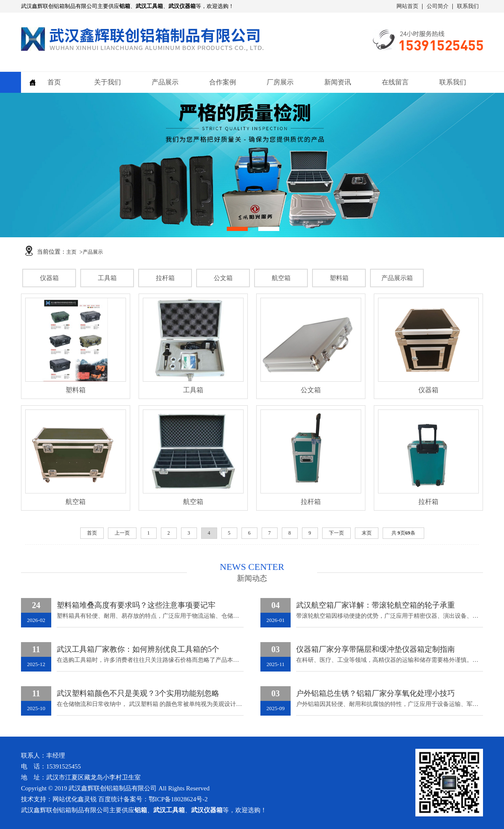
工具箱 (107, 278)
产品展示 (165, 82)
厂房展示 (280, 82)
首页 (54, 82)
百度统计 (111, 799)
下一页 (336, 533)
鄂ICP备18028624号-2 (178, 799)
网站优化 (65, 799)
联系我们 (468, 6)
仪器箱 (49, 278)
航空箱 (281, 278)
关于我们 (108, 82)
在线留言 (395, 82)
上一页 (122, 533)
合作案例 (223, 82)
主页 (71, 252)
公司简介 (438, 6)
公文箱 (223, 278)
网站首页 (407, 6)
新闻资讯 (338, 82)
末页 (367, 533)
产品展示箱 (397, 278)
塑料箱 (339, 278)
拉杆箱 (165, 278)
